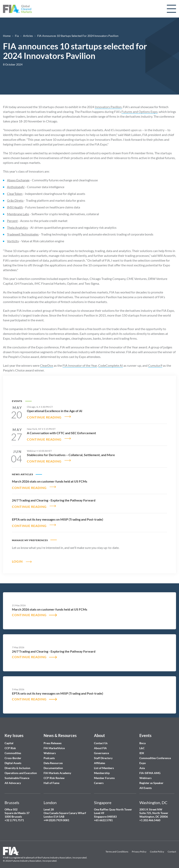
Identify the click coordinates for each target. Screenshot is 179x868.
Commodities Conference (155, 753)
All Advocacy (13, 778)
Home (7, 36)
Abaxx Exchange (18, 180)
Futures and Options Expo (139, 112)
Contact (172, 846)
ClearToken (15, 194)
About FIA (100, 743)
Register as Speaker (151, 778)
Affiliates (100, 758)
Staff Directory (103, 753)
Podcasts (49, 753)
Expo (143, 758)
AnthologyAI (16, 187)
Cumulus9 (155, 365)
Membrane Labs (18, 214)
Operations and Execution (21, 768)
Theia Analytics (17, 227)
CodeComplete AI (111, 365)
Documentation (54, 763)
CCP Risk (10, 743)
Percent (12, 221)
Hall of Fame (51, 778)
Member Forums (104, 773)
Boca (142, 738)
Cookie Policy (157, 846)
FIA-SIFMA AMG (150, 768)
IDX (142, 748)
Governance (101, 748)
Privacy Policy (139, 846)
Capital (9, 738)
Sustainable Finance (17, 773)
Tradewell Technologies (23, 234)
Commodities (13, 748)
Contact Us (101, 738)
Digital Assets (13, 758)
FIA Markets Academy (57, 768)
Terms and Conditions (117, 846)
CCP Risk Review (54, 773)
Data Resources (53, 758)
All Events (146, 782)
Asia (142, 763)
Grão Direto (15, 200)
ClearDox (47, 365)
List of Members (104, 763)
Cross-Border (13, 753)
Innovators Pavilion (108, 107)
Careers (99, 778)
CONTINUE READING (44, 416)
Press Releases (53, 738)
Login (17, 556)
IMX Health (15, 207)
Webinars (50, 748)
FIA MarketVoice (54, 743)
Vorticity (13, 241)
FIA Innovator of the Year (80, 365)
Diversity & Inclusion (17, 763)
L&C (142, 743)
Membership (102, 768)
